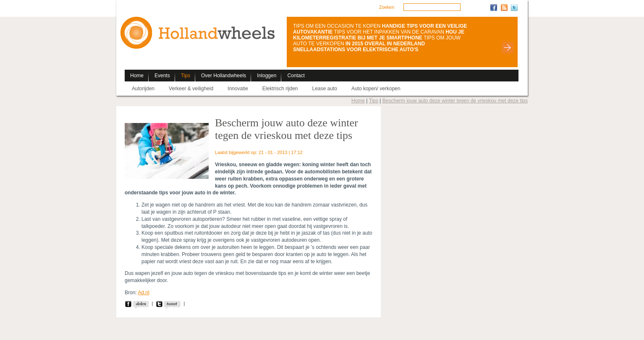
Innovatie (238, 89)
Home (137, 76)
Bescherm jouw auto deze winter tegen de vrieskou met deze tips (455, 101)
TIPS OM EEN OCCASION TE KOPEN (337, 26)
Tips (186, 76)
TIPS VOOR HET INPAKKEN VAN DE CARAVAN (389, 32)
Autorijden (143, 89)
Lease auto (325, 89)
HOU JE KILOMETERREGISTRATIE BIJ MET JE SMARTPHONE (379, 35)
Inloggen (267, 76)
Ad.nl (143, 293)
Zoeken (387, 7)
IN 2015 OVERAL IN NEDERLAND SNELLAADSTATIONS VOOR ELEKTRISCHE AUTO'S (359, 47)
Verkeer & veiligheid (191, 89)
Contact (296, 76)
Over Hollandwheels (224, 76)
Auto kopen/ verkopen (376, 89)
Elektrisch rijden (280, 89)
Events (162, 76)
